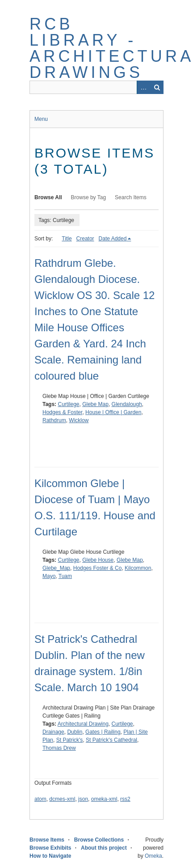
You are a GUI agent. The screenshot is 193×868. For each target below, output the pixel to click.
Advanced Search (143, 87)
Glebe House (98, 560)
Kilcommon (138, 568)
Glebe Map (95, 404)
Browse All (48, 197)
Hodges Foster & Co (98, 568)
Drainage (53, 732)
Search (157, 87)
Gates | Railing (103, 732)
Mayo (49, 576)
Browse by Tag (89, 197)
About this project (104, 848)
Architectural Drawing (83, 724)
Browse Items (47, 840)
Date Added (113, 239)
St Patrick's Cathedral (111, 740)
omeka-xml (104, 799)
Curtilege (68, 404)
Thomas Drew (59, 748)
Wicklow (79, 420)
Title (67, 239)
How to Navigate (50, 856)
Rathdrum (54, 420)
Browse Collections (99, 840)
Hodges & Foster (62, 412)
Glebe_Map (56, 568)
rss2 (125, 799)
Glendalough (127, 404)
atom (40, 799)
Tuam (65, 576)
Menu (41, 119)
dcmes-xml (62, 799)
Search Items (131, 197)
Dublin (75, 732)
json (83, 799)
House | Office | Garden (113, 412)
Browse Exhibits (50, 848)
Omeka (153, 856)
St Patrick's (70, 740)
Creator (85, 239)
